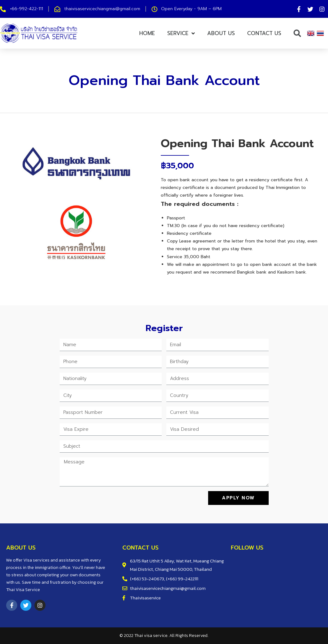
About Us (221, 33)
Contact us (264, 33)
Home (147, 33)
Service (181, 33)
